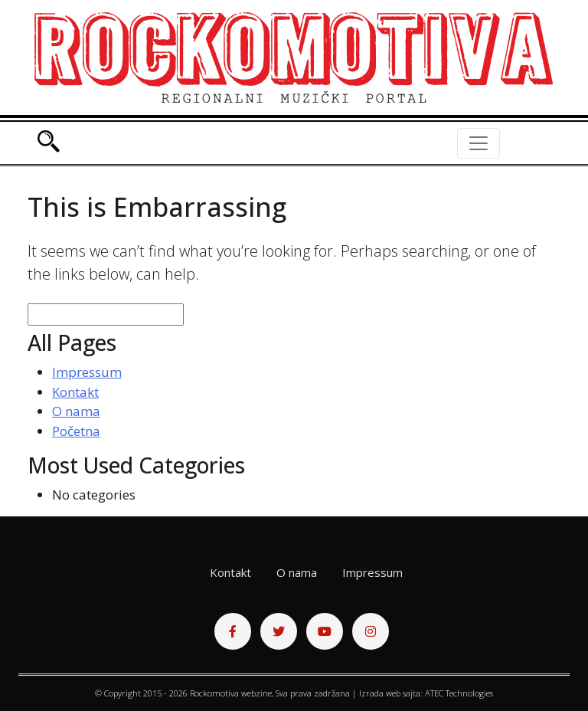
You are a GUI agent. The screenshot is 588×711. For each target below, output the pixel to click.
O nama (76, 411)
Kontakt (75, 392)
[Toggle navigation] (479, 143)
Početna (76, 431)
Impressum (87, 372)
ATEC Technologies (459, 693)
